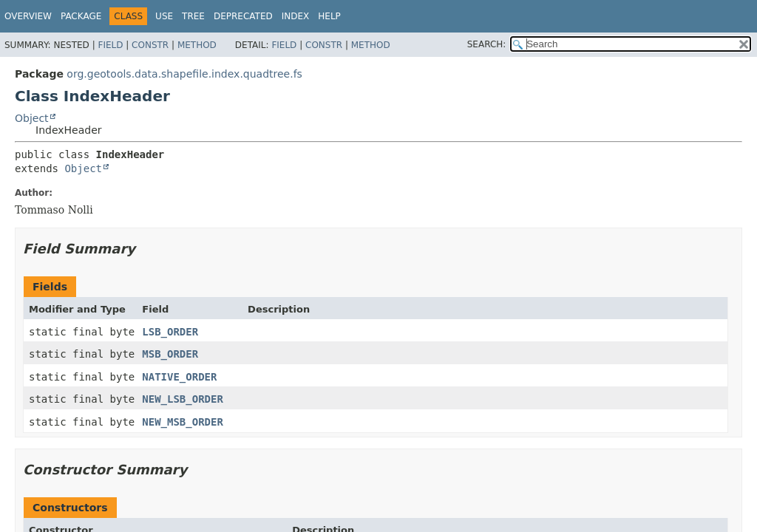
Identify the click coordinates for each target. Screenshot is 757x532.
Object (32, 118)
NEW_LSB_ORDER (183, 399)
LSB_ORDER (170, 332)
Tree (193, 16)
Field (110, 45)
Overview (28, 16)
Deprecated (243, 16)
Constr (150, 45)
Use (164, 16)
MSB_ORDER (170, 354)
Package (81, 16)
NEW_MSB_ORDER (183, 422)
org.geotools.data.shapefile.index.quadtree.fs (184, 74)
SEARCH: (487, 44)
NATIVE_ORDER (179, 377)
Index (296, 16)
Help (329, 16)
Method (197, 45)
